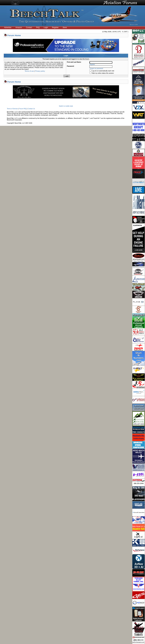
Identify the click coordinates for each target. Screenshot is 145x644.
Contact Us (31, 109)
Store (65, 28)
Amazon (19, 28)
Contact (29, 28)
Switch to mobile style (66, 106)
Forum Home (14, 35)
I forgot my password (96, 69)
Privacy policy (40, 71)
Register (55, 28)
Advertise (8, 28)
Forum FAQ (23, 109)
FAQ (38, 28)
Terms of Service (12, 109)
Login (46, 28)
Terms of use (29, 71)
